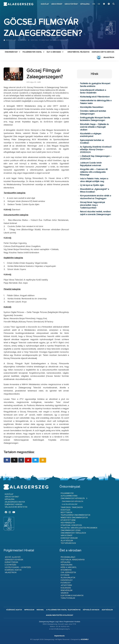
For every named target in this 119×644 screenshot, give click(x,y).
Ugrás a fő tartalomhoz (110, 1)
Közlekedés (66, 588)
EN (94, 4)
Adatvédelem (107, 610)
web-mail (40, 610)
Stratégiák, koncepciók (71, 525)
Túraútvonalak (68, 598)
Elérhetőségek (12, 562)
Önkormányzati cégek (71, 530)
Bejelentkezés (59, 636)
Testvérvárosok (68, 543)
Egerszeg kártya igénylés (103, 52)
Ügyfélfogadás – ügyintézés (18, 567)
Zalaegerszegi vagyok (15, 502)
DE (99, 4)
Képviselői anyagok (91, 610)
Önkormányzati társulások (73, 533)
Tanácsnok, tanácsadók (72, 507)
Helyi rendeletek (68, 523)
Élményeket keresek (14, 504)
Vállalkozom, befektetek (16, 507)
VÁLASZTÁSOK (109, 57)
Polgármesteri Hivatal (32, 52)
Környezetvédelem (69, 538)
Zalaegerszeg (18, 4)
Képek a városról (69, 567)
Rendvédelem (66, 590)
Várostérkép (57, 4)
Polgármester (67, 493)
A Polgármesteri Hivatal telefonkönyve (63, 610)
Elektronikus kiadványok (72, 596)
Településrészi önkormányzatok (76, 515)
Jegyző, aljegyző (13, 557)
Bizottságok (67, 513)
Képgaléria (85, 4)
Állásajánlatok (68, 578)
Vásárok (65, 593)
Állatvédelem (67, 541)
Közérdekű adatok (13, 570)
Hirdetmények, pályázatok (78, 52)
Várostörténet (71, 4)
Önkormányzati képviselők (73, 498)
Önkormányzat (11, 52)
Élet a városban (54, 52)
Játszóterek (66, 585)
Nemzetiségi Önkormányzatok (74, 518)
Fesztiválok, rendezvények (73, 560)
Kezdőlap (45, 4)
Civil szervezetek (68, 573)
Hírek (24, 40)
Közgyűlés (65, 510)
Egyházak (65, 575)
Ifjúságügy (66, 583)
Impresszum (29, 610)
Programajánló (68, 557)
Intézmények (66, 570)
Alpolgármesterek (69, 496)
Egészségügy (67, 580)
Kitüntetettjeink (68, 520)
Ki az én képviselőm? (70, 504)
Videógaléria (67, 565)
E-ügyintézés (11, 565)
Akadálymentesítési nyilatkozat (59, 615)
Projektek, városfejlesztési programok (79, 528)
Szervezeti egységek (14, 560)
